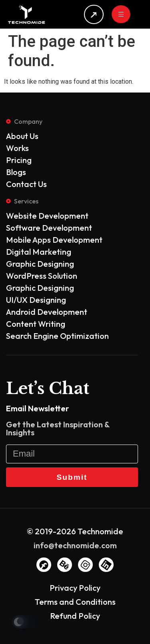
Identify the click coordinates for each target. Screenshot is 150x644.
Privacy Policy (75, 588)
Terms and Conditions (75, 602)
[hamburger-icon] (121, 14)
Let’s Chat (48, 388)
